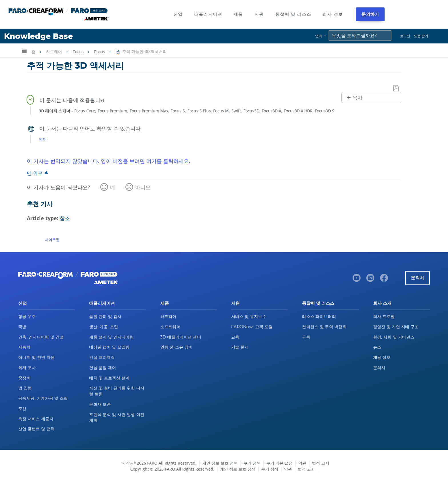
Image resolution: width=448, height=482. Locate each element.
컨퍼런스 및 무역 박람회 (324, 327)
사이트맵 (52, 240)
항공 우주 (27, 316)
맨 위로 (35, 173)
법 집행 (25, 388)
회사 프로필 (384, 316)
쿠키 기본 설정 (279, 463)
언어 (319, 36)
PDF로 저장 (396, 88)
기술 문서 (240, 347)
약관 (302, 463)
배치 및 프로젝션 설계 (109, 378)
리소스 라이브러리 (319, 316)
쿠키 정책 (252, 463)
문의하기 (370, 14)
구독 (306, 337)
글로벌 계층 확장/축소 (24, 51)
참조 (65, 218)
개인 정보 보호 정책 (220, 463)
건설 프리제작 (102, 357)
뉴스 (377, 347)
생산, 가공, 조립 (104, 327)
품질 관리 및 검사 (105, 316)
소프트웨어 (170, 327)
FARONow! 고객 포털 (252, 327)
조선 (22, 409)
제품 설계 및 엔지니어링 (111, 337)
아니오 (143, 187)
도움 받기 (421, 36)
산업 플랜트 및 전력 (36, 429)
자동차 (24, 347)
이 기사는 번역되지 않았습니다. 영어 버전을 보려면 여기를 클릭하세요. (109, 161)
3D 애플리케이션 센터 (181, 337)
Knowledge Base (38, 36)
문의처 (417, 278)
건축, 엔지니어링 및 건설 (41, 337)
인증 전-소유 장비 (177, 347)
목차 (357, 98)
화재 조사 (27, 368)
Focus (79, 52)
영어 (43, 139)
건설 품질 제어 (103, 368)
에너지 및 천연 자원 (36, 357)
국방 (22, 327)
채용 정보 (382, 357)
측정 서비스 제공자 (36, 419)
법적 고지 (321, 463)
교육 (235, 337)
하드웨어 (55, 52)
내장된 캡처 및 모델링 (109, 347)
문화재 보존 (100, 404)
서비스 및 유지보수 (249, 316)
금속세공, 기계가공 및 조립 (43, 398)
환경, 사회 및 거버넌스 (394, 337)
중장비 (24, 378)
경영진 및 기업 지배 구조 (396, 327)
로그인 (405, 36)
